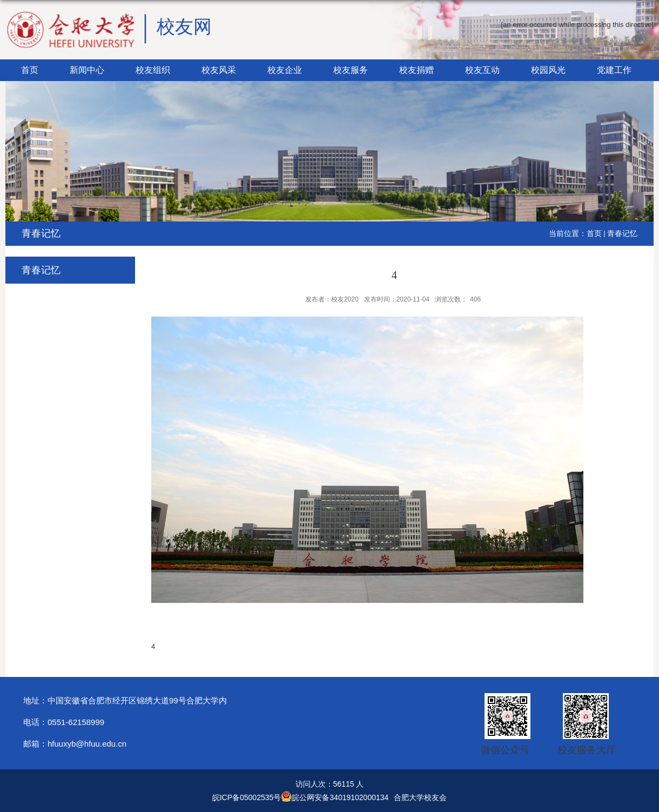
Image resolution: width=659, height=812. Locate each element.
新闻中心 (87, 70)
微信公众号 (505, 750)
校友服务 (351, 70)
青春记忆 (622, 233)
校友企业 (285, 70)
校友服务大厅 (587, 750)
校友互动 (482, 70)
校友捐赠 (416, 70)
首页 (30, 70)
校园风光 (548, 70)
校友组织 (153, 70)
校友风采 (219, 70)
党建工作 (614, 70)
